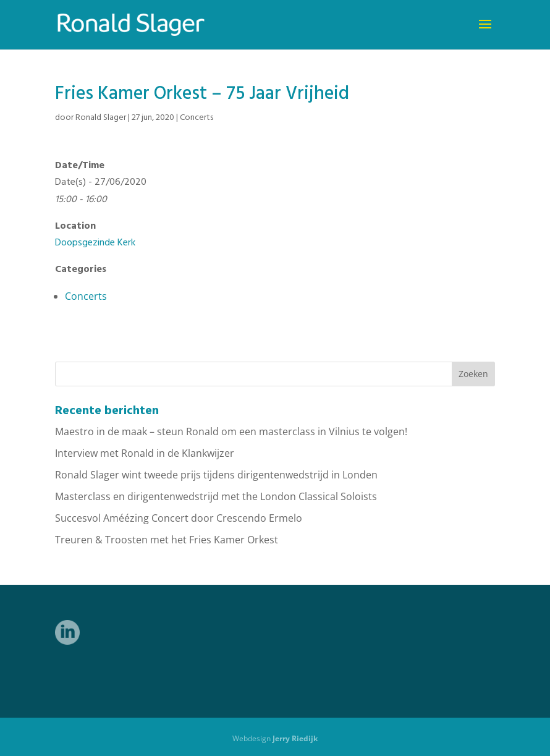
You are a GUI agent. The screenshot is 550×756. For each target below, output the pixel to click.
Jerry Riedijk (295, 738)
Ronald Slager (101, 118)
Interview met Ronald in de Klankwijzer (145, 453)
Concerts (197, 118)
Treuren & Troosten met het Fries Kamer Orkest (167, 540)
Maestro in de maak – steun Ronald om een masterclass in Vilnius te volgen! (231, 431)
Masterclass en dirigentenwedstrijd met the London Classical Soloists (216, 496)
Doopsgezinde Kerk (95, 243)
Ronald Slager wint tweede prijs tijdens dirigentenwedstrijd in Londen (216, 475)
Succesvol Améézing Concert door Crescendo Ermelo (179, 518)
